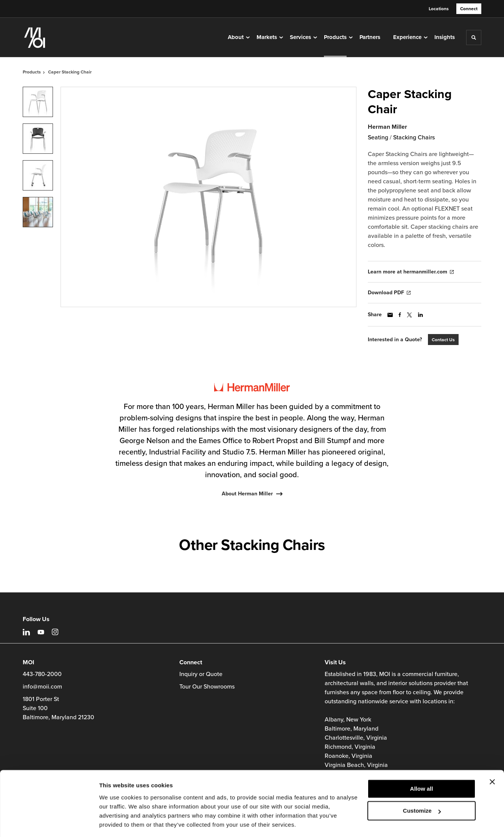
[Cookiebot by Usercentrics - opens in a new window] (49, 822)
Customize (422, 787)
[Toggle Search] (474, 37)
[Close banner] (492, 758)
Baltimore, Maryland (352, 729)
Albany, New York (348, 720)
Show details (117, 822)
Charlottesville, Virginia (356, 738)
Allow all (422, 765)
